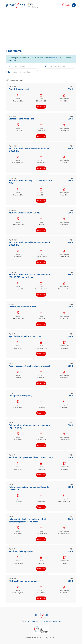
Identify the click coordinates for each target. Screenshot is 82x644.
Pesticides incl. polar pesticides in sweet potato (31, 457)
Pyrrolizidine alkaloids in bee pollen (25, 336)
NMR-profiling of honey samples (24, 581)
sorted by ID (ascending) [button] (21, 72)
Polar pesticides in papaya (21, 396)
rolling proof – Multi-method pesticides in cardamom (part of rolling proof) (28, 520)
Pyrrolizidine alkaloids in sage (23, 307)
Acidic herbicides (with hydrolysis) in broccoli (30, 366)
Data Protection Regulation (45, 638)
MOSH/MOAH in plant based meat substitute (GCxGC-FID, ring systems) (30, 276)
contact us (53, 58)
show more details (17, 80)
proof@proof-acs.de (52, 621)
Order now (41, 107)
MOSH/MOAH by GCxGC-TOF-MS (24, 213)
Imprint (55, 638)
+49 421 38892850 (30, 621)
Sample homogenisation (20, 89)
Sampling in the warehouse (21, 119)
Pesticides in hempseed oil (21, 551)
